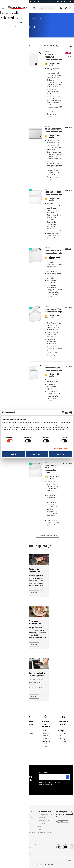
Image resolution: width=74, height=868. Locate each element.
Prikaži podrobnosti (61, 448)
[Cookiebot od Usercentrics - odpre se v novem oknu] (63, 412)
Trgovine (57, 2)
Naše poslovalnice (45, 815)
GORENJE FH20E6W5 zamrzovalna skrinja (53, 57)
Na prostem (36, 2)
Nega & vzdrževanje (10, 839)
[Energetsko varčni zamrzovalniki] (11, 64)
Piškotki (51, 864)
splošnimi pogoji (60, 783)
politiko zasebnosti (45, 785)
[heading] (11, 51)
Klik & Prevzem (8, 821)
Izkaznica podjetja (45, 833)
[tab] (11, 81)
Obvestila (6, 842)
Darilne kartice (19, 2)
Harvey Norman (45, 811)
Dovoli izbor (37, 454)
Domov (4, 18)
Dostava (5, 818)
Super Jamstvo (26, 815)
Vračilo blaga (7, 827)
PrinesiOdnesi (25, 847)
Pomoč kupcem (9, 811)
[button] (61, 8)
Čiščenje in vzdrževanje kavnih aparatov (37, 572)
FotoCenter (9, 2)
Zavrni (14, 454)
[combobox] (45, 8)
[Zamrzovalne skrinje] (11, 59)
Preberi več (9, 592)
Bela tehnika (13, 18)
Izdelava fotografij (27, 832)
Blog (3, 2)
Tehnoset (24, 841)
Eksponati (28, 2)
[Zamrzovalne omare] (11, 56)
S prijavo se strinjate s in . (53, 784)
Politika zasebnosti (27, 864)
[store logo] (18, 8)
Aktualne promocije (28, 844)
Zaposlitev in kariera (46, 818)
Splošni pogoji (8, 830)
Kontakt (70, 2)
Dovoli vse (60, 454)
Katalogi (64, 2)
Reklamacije (7, 824)
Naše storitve (26, 811)
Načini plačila (7, 815)
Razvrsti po (48, 46)
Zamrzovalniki (23, 18)
